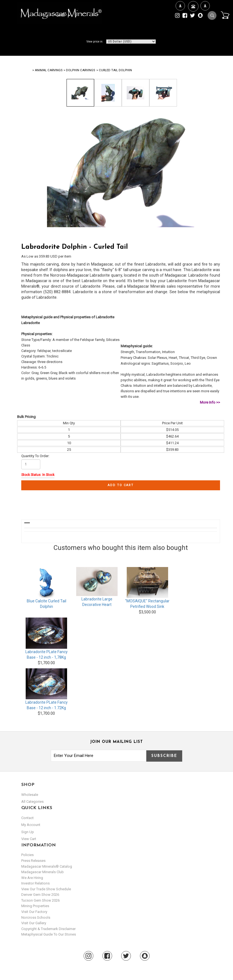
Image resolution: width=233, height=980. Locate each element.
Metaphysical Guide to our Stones (49, 934)
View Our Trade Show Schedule (46, 889)
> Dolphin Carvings (79, 70)
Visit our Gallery (34, 923)
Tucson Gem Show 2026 (40, 900)
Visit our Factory (34, 912)
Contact (193, 13)
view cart (29, 839)
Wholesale (30, 795)
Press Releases (33, 861)
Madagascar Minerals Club (43, 872)
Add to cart (121, 485)
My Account (205, 24)
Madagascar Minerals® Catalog (47, 866)
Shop (63, 15)
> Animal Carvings (47, 70)
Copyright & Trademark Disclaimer (48, 929)
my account (31, 825)
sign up (28, 832)
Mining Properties (35, 906)
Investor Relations (35, 883)
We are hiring (32, 878)
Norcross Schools (36, 917)
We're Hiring (180, 24)
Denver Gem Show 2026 (40, 895)
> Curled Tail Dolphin (114, 70)
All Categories (32, 802)
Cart (225, 15)
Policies (27, 855)
